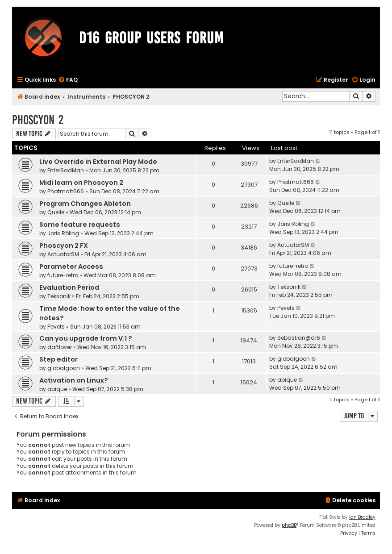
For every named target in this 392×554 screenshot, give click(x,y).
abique (57, 389)
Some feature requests (80, 225)
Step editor (58, 359)
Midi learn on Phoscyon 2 (81, 183)
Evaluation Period (69, 287)
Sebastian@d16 (299, 338)
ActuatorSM (63, 254)
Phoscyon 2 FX (64, 246)
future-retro (63, 275)
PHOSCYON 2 (38, 120)
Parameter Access (71, 267)
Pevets (56, 327)
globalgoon (64, 368)
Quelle (56, 212)
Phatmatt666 (66, 191)
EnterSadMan (66, 170)
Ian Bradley (362, 517)
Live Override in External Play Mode (98, 162)
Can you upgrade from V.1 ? (86, 338)
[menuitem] (68, 80)
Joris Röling (63, 233)
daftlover (60, 347)
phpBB (289, 525)
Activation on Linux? (74, 380)
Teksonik (59, 296)
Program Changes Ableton (85, 204)
